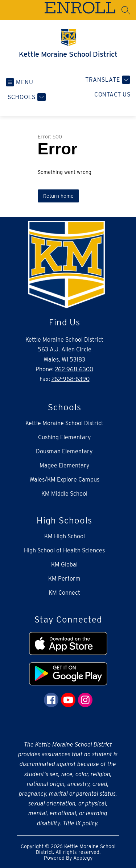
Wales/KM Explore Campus (64, 480)
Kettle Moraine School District (64, 423)
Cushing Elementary (65, 437)
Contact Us (112, 95)
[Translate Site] (107, 80)
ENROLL (80, 10)
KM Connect (64, 593)
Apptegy (83, 858)
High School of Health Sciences (64, 550)
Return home (58, 196)
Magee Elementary (65, 465)
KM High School (65, 536)
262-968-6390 (71, 379)
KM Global (64, 565)
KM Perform (64, 579)
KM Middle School (64, 494)
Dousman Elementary (64, 451)
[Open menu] (20, 82)
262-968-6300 (74, 369)
